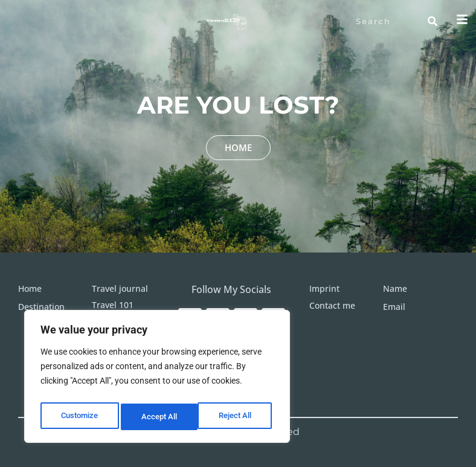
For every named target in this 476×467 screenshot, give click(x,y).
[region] (157, 379)
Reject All (159, 417)
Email (394, 307)
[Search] (433, 21)
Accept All (237, 417)
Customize (79, 417)
